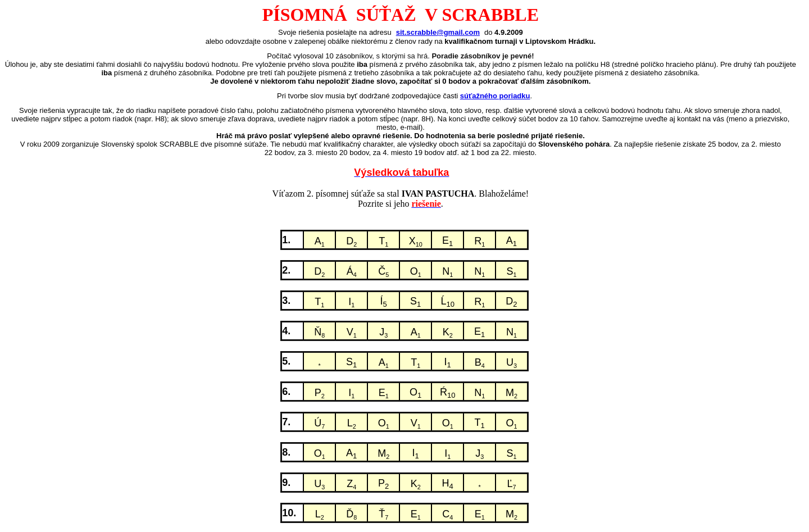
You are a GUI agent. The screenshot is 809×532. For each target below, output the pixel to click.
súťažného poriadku (495, 96)
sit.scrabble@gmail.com (438, 32)
